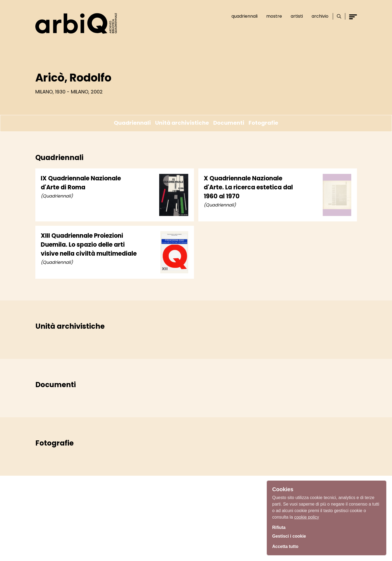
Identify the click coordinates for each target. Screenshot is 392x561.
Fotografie (263, 123)
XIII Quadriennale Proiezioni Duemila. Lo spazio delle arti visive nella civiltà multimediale (89, 245)
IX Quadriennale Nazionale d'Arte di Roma (81, 183)
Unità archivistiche (182, 123)
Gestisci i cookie (291, 536)
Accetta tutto (287, 546)
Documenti (229, 123)
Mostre (272, 16)
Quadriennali (242, 16)
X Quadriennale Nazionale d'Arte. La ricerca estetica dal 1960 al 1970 (248, 187)
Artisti (294, 16)
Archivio (318, 16)
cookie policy (307, 515)
